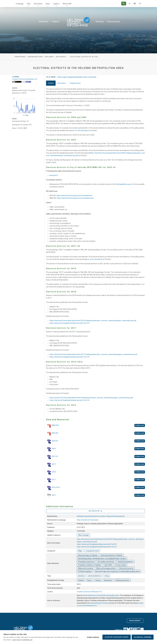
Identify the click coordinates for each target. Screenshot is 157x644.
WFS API (52, 434)
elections (81, 576)
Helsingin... (62, 57)
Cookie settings (93, 637)
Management (135, 621)
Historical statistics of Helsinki (112, 555)
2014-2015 (53, 488)
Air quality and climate (106, 562)
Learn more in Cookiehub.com (22, 640)
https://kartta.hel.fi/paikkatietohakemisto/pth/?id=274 (69, 323)
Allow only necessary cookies (116, 637)
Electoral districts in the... (85, 57)
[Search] (124, 4)
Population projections (86, 562)
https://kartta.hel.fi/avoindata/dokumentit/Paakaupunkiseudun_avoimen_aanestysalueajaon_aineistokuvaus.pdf (91, 398)
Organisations (35, 57)
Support (56, 4)
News (48, 4)
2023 (51, 449)
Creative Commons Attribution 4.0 (89, 592)
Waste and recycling (85, 568)
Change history (75, 83)
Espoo (56, 21)
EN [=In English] (135, 4)
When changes (83, 535)
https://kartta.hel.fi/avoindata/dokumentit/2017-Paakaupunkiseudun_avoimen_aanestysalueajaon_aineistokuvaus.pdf (93, 354)
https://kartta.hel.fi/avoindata (88, 520)
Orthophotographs (85, 571)
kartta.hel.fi (54, 175)
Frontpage (20, 4)
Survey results (121, 565)
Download (140, 425)
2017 (51, 480)
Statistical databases (125, 562)
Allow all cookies (143, 637)
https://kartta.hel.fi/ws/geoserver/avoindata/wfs (74, 196)
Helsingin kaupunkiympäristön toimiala (77, 77)
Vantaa (100, 21)
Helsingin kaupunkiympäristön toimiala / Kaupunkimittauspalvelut (101, 516)
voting (106, 576)
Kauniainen (114, 21)
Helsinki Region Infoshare (100, 603)
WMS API (52, 426)
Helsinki (44, 21)
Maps (80, 551)
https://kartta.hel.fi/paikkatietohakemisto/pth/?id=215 (97, 547)
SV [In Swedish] (140, 4)
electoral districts (94, 576)
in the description (82, 130)
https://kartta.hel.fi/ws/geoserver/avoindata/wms (75, 198)
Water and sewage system (106, 568)
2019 (51, 465)
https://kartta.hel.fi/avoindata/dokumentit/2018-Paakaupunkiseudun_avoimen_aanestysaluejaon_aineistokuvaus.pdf (93, 321)
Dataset (51, 83)
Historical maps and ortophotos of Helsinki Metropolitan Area (117, 571)
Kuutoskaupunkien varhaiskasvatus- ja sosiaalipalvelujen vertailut (102, 558)
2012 (51, 496)
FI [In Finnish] (130, 4)
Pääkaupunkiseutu (122, 580)
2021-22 (52, 457)
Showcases (38, 4)
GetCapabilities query (123, 184)
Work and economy (126, 568)
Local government (92, 551)
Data (29, 4)
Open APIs (108, 565)
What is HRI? (67, 4)
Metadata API (95, 511)
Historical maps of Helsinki (88, 555)
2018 (51, 473)
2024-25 (52, 442)
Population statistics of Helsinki (89, 565)
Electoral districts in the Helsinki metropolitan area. (101, 595)
